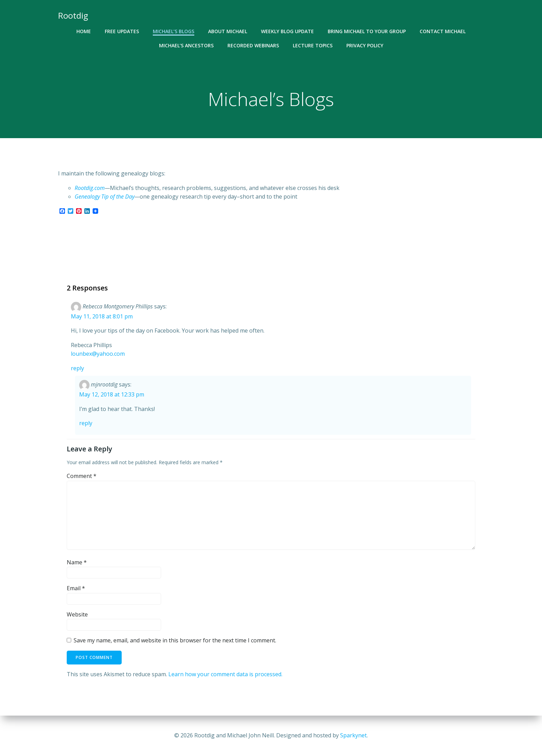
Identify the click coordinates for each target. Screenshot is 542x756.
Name (77, 562)
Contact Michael (443, 31)
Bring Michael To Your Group (367, 31)
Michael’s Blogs (174, 31)
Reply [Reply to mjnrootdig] (86, 423)
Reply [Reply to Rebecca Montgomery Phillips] (77, 368)
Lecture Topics (313, 45)
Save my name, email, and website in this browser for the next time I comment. (175, 640)
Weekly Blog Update (287, 31)
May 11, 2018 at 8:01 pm (102, 316)
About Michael (228, 31)
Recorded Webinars (253, 45)
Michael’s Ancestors (186, 45)
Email (76, 588)
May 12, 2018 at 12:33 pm (112, 394)
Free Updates (122, 31)
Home (84, 31)
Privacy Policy (365, 45)
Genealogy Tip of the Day (105, 197)
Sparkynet (353, 735)
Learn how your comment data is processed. (225, 674)
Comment (82, 476)
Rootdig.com (90, 188)
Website (77, 614)
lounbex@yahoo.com (98, 354)
